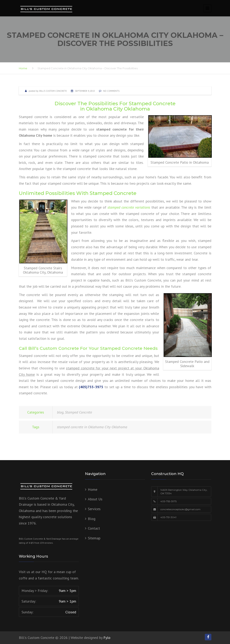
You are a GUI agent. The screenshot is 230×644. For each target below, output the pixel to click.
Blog (92, 519)
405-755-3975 (168, 501)
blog (60, 412)
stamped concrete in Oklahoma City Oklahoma (92, 427)
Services (94, 509)
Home (23, 68)
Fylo (107, 638)
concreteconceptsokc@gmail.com (180, 509)
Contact (94, 528)
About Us (95, 499)
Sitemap (94, 538)
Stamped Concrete (78, 412)
